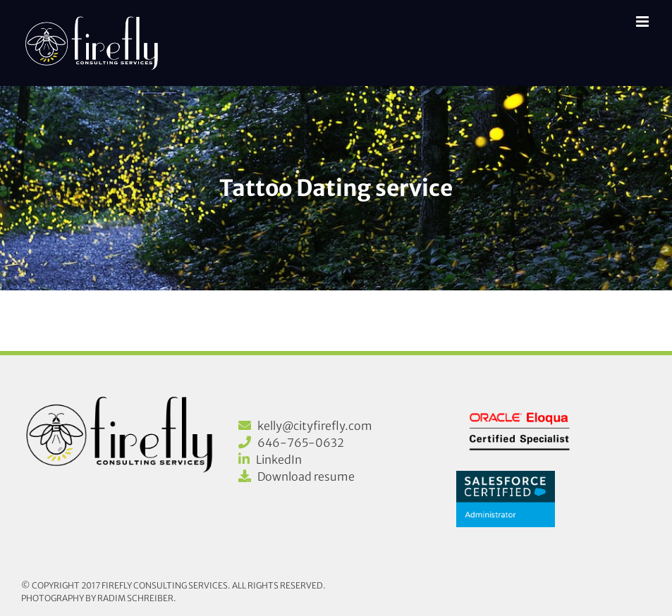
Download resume (306, 476)
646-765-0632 (301, 443)
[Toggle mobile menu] (643, 21)
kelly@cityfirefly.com (315, 426)
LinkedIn (279, 460)
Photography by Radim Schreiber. (99, 598)
